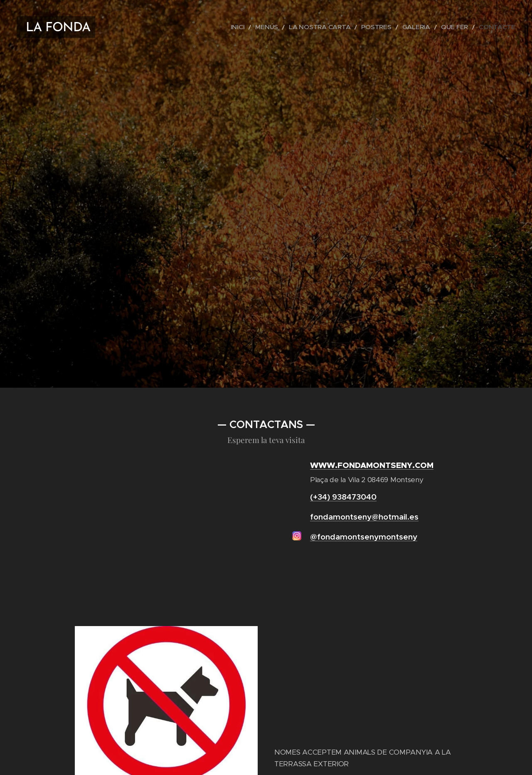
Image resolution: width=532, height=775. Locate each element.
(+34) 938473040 (343, 497)
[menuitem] (271, 27)
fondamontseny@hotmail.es (364, 517)
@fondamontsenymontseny (364, 537)
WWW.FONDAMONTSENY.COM (372, 465)
